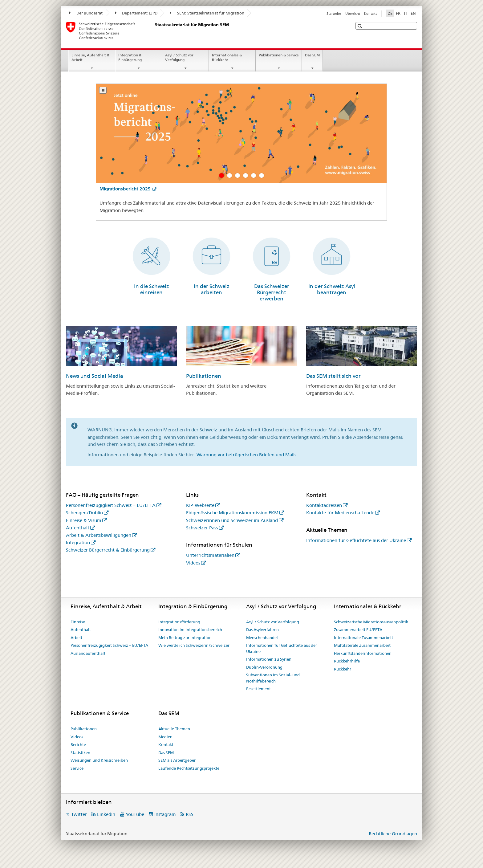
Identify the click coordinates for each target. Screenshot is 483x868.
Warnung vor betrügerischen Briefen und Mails (246, 455)
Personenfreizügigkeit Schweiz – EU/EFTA (111, 505)
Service (77, 768)
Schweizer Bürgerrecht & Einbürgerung (108, 550)
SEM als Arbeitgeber (177, 760)
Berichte (78, 744)
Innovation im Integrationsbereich (190, 630)
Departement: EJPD (136, 13)
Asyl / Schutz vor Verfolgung (179, 57)
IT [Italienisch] (406, 13)
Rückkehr (343, 669)
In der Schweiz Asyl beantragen (332, 289)
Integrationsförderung (179, 622)
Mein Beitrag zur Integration (185, 638)
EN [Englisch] (413, 13)
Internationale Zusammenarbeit (363, 638)
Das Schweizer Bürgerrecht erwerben (272, 292)
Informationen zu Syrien (269, 659)
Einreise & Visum (84, 520)
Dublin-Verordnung (264, 667)
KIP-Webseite (200, 505)
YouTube (135, 814)
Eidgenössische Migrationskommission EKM (232, 513)
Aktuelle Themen (174, 729)
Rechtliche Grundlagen (393, 834)
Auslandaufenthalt (88, 653)
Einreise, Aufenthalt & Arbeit (90, 57)
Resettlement (258, 689)
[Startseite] (154, 31)
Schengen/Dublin (84, 513)
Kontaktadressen (324, 505)
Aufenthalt (78, 528)
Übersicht (353, 14)
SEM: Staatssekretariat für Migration (207, 13)
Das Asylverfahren (262, 630)
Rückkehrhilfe (347, 661)
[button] (361, 26)
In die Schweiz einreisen (152, 289)
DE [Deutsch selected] (390, 13)
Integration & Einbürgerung (130, 57)
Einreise (78, 622)
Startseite (334, 14)
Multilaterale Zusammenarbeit (362, 645)
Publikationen (204, 376)
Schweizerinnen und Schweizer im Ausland (232, 520)
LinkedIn (106, 814)
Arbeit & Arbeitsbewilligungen (99, 535)
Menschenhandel (262, 638)
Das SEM (312, 55)
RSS (190, 814)
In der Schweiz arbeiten (212, 289)
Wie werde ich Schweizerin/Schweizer (194, 645)
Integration (78, 542)
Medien (165, 737)
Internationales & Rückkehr (227, 57)
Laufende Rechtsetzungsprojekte (189, 768)
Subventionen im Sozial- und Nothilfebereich (273, 678)
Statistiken (80, 752)
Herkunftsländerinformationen (363, 653)
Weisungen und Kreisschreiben (99, 760)
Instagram (165, 814)
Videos (193, 563)
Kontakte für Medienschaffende (340, 513)
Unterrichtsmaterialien (210, 555)
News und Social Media (95, 376)
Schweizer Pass (202, 528)
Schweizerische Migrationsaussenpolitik (371, 622)
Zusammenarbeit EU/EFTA (358, 630)
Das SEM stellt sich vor (333, 376)
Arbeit (76, 638)
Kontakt (370, 14)
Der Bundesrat (86, 13)
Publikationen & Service (279, 55)
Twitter (79, 814)
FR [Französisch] (398, 13)
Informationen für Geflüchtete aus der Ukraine (356, 540)
